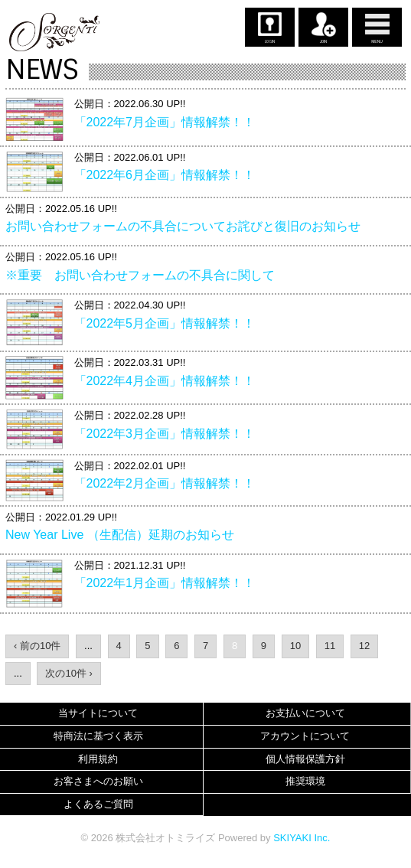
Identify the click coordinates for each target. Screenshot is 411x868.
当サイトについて (98, 713)
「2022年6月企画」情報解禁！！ (165, 175)
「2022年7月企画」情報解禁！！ (165, 122)
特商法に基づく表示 (98, 736)
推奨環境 (305, 781)
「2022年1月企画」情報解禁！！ (165, 583)
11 (330, 646)
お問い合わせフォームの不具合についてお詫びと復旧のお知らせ (183, 226)
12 (364, 646)
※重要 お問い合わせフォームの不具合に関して (140, 275)
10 (295, 646)
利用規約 (98, 759)
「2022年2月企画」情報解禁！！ (165, 483)
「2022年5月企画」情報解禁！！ (165, 323)
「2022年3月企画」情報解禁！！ (165, 434)
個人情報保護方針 (305, 759)
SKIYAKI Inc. (302, 838)
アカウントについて (305, 736)
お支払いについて (305, 713)
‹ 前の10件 (37, 646)
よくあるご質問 (98, 804)
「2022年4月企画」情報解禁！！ (165, 381)
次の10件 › (68, 673)
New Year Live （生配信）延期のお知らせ (120, 535)
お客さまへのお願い (98, 781)
